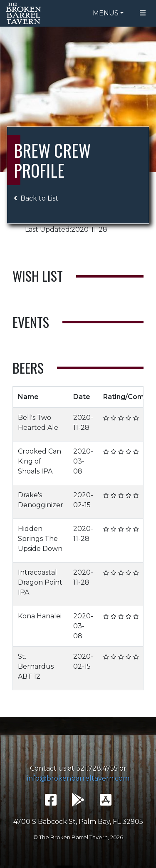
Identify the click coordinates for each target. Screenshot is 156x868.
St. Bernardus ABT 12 (36, 666)
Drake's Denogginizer (41, 500)
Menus (106, 13)
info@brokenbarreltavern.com (78, 778)
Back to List (36, 198)
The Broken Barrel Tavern (25, 13)
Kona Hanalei (40, 616)
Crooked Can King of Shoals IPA (40, 461)
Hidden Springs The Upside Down (40, 539)
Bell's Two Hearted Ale (38, 423)
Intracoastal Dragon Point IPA (40, 582)
